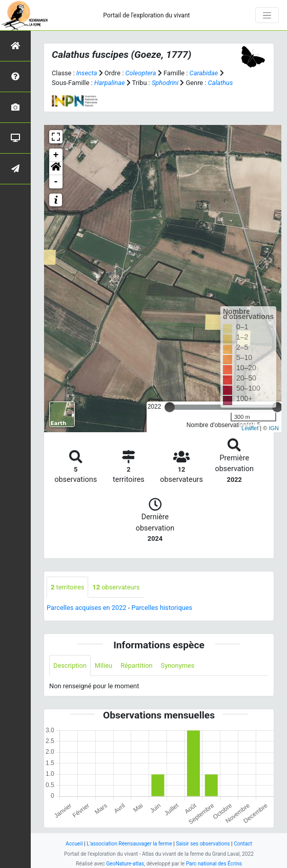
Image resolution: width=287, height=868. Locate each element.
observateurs (116, 587)
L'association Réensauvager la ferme (129, 844)
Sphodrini (165, 83)
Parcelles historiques (162, 608)
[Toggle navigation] (267, 15)
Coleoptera (140, 73)
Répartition (136, 665)
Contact (243, 844)
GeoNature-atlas (125, 864)
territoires (67, 587)
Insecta (87, 73)
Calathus (221, 83)
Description (70, 665)
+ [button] (56, 155)
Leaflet (250, 428)
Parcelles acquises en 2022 (87, 608)
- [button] (56, 182)
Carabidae (204, 73)
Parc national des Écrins (214, 864)
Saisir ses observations (203, 844)
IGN (274, 428)
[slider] (170, 407)
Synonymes (178, 665)
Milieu (104, 665)
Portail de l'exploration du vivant (146, 15)
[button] (56, 168)
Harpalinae (110, 83)
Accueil (74, 844)
